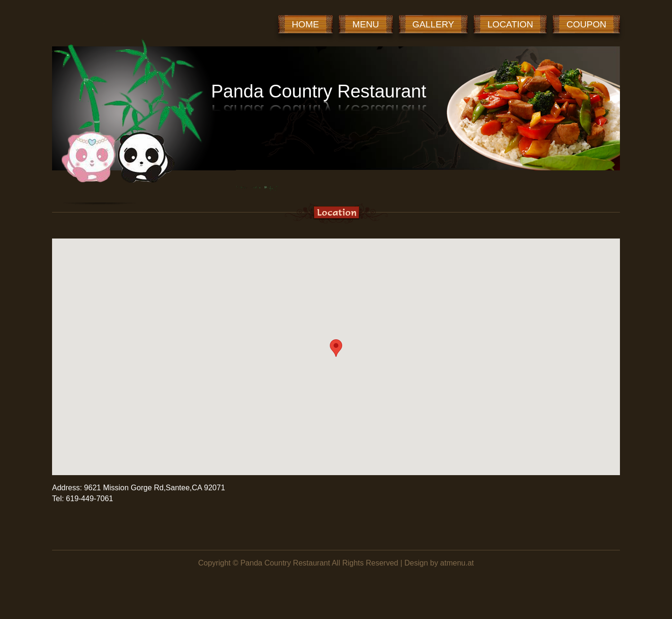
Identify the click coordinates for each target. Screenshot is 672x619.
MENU (366, 24)
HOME (306, 24)
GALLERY (433, 24)
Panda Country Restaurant (285, 563)
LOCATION (510, 24)
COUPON (586, 24)
